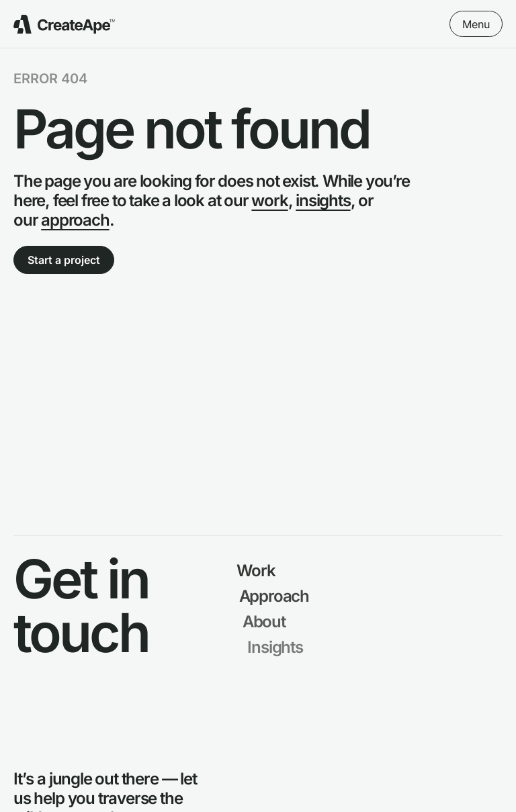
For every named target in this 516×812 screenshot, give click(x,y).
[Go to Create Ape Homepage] (64, 24)
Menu (476, 24)
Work (257, 571)
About (267, 622)
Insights (279, 647)
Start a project (64, 260)
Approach (275, 596)
